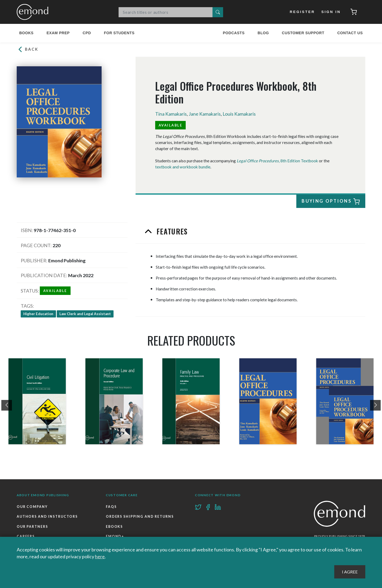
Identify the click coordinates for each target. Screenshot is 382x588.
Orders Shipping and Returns (140, 517)
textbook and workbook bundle (183, 167)
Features (171, 231)
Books (26, 33)
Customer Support (303, 33)
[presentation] (7, 405)
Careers (26, 536)
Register (303, 12)
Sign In (331, 12)
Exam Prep (58, 33)
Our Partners (32, 527)
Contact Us (350, 33)
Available (171, 125)
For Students (119, 33)
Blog (263, 33)
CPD (87, 33)
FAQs (111, 507)
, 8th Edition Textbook (277, 161)
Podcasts (234, 33)
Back (28, 49)
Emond (34, 12)
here (100, 556)
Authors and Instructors (47, 517)
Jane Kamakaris (205, 114)
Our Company (32, 507)
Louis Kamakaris (239, 114)
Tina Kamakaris (171, 114)
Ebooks (114, 527)
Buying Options (330, 202)
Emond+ (115, 536)
